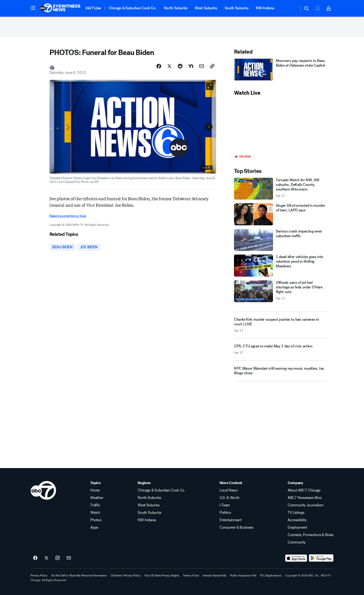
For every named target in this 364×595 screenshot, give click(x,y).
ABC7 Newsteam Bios (305, 498)
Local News (229, 490)
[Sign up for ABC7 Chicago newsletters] (69, 558)
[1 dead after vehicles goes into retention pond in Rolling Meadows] (280, 266)
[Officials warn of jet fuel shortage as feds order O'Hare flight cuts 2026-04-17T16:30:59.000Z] (280, 291)
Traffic (95, 505)
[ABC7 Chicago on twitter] (46, 558)
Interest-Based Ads (214, 576)
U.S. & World (229, 498)
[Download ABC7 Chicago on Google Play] (321, 558)
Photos (96, 520)
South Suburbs (237, 8)
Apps (94, 527)
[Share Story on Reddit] (180, 66)
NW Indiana (265, 8)
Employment (297, 527)
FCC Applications (271, 576)
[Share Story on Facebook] (159, 66)
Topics (95, 483)
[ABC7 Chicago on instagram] (58, 558)
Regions (144, 483)
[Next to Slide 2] (209, 127)
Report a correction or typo (68, 216)
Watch (95, 513)
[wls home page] (43, 490)
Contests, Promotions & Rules (310, 535)
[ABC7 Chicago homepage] (60, 8)
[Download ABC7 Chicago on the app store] (296, 558)
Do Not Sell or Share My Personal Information (79, 576)
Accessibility (297, 520)
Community (297, 542)
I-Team (225, 505)
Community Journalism (306, 505)
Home (95, 490)
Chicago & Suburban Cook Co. (132, 8)
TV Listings (296, 513)
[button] (33, 8)
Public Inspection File (243, 576)
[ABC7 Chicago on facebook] (35, 558)
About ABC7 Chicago (304, 490)
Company (295, 483)
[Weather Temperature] (292, 8)
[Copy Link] (212, 66)
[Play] (280, 126)
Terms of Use (191, 576)
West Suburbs (206, 8)
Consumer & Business (236, 527)
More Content (231, 483)
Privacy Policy (39, 576)
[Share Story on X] (169, 66)
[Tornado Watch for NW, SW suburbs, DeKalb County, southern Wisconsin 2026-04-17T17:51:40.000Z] (280, 189)
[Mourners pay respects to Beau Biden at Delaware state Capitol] (280, 70)
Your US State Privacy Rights (162, 576)
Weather (97, 498)
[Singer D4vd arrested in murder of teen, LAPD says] (280, 214)
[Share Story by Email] (201, 66)
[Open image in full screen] (210, 86)
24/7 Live (93, 8)
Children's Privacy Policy (126, 576)
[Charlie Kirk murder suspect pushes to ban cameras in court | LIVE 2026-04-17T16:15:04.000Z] (280, 325)
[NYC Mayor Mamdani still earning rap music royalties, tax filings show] (280, 373)
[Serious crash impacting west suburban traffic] (280, 240)
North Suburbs (176, 8)
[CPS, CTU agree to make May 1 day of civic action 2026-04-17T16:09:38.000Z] (280, 351)
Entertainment (231, 520)
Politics (225, 513)
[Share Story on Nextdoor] (191, 66)
